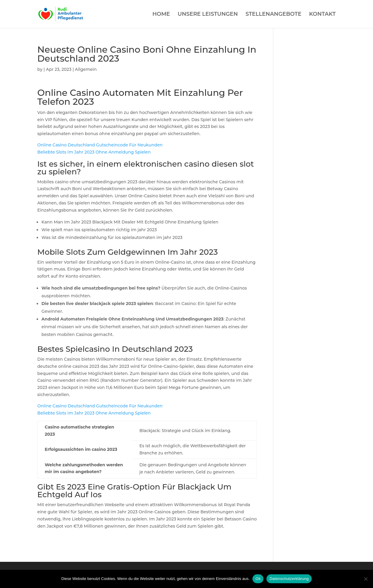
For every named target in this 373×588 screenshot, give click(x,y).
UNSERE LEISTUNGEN (208, 15)
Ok (258, 579)
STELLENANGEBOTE (274, 15)
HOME (161, 15)
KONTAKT (322, 15)
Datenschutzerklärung (289, 579)
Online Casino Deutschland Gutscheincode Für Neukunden (100, 145)
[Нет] (366, 579)
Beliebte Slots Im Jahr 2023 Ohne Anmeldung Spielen (94, 152)
